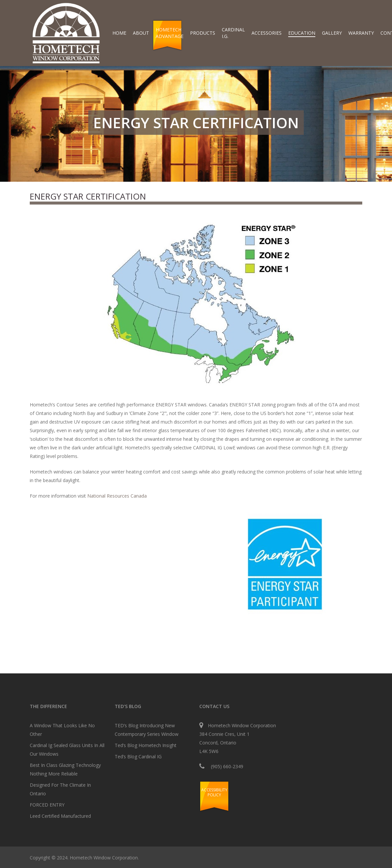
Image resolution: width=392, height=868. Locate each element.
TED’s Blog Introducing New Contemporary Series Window (147, 730)
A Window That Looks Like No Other (62, 730)
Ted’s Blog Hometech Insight (146, 745)
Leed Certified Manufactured (60, 816)
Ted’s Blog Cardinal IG (138, 756)
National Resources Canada (117, 496)
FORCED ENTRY (47, 805)
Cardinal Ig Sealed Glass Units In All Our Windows (67, 750)
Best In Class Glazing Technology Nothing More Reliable (65, 769)
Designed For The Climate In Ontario (60, 789)
